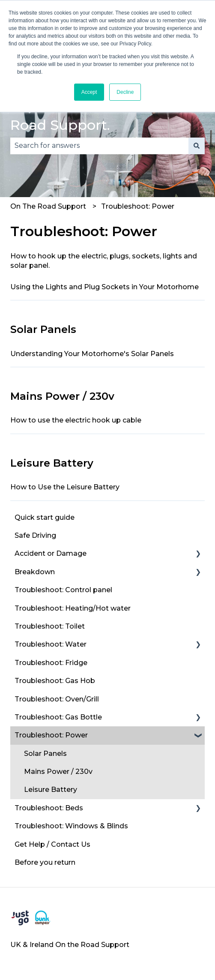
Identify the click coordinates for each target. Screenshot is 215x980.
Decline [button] (125, 92)
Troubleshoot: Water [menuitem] (51, 644)
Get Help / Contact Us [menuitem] (52, 844)
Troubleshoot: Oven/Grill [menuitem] (57, 699)
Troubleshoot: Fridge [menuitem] (51, 663)
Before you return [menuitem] (45, 862)
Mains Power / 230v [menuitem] (58, 772)
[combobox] (99, 146)
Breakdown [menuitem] (35, 572)
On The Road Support (48, 206)
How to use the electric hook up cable (76, 420)
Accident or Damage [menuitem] (51, 553)
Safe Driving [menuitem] (35, 535)
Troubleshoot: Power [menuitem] (51, 735)
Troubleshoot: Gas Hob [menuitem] (55, 681)
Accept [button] (89, 92)
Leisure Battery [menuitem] (51, 790)
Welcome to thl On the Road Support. (90, 115)
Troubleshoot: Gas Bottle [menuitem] (58, 717)
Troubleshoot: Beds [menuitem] (49, 808)
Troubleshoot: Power (138, 206)
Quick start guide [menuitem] (45, 517)
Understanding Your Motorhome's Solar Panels (92, 354)
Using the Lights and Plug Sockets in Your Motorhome (105, 287)
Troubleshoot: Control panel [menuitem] (63, 590)
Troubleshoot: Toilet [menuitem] (50, 626)
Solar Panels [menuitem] (45, 754)
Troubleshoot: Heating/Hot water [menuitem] (73, 608)
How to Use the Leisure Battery (65, 487)
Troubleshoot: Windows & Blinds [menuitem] (71, 826)
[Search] (197, 146)
